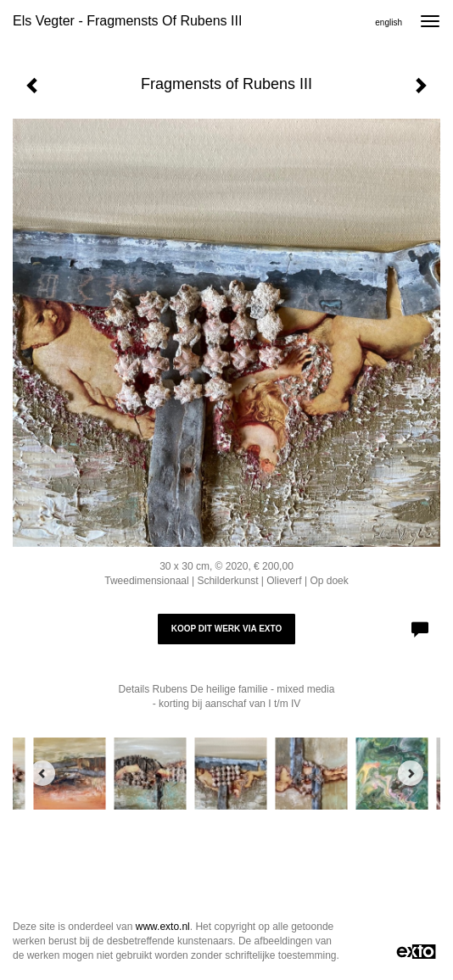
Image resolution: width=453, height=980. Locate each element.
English (389, 22)
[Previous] (42, 773)
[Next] (411, 773)
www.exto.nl (163, 927)
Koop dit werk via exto (226, 629)
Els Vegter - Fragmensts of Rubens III (127, 21)
